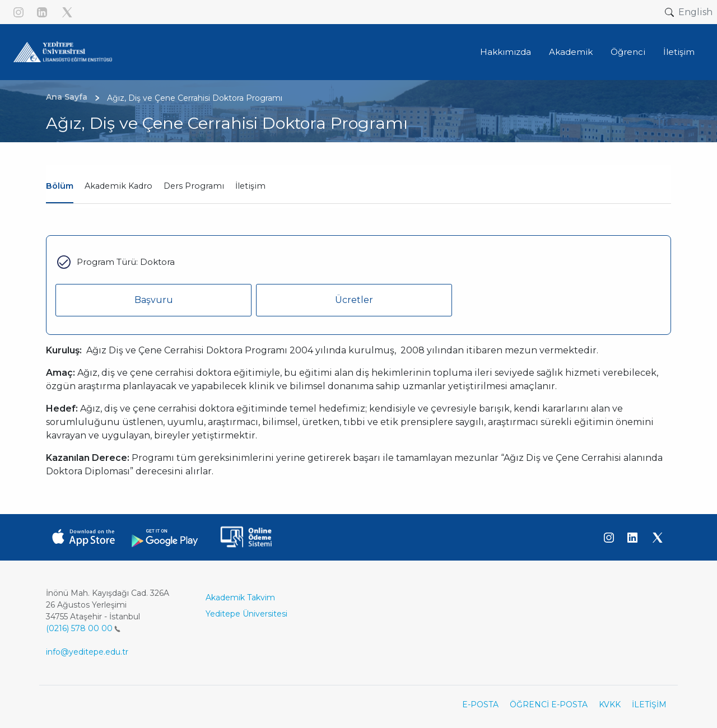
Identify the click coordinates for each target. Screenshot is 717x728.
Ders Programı (194, 186)
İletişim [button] (679, 52)
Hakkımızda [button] (506, 52)
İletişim (250, 186)
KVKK (610, 704)
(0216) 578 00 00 (83, 628)
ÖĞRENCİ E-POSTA (549, 704)
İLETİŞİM (649, 704)
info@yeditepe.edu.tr (87, 652)
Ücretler (354, 300)
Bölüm (60, 186)
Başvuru (154, 300)
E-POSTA (480, 704)
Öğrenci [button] (628, 52)
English (695, 12)
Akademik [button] (571, 52)
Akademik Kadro (118, 186)
